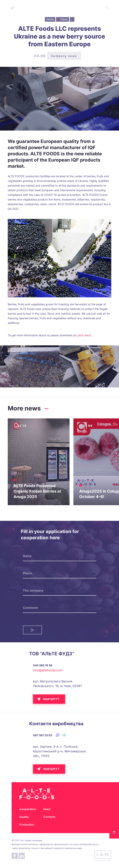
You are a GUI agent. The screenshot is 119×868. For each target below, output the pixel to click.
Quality (24, 817)
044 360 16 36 (43, 665)
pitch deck (84, 335)
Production (27, 825)
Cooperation (28, 809)
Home (50, 19)
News (47, 809)
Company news (64, 56)
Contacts (49, 817)
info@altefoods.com (48, 670)
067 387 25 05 (43, 735)
